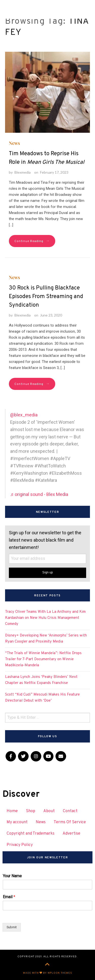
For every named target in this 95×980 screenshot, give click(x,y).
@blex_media (24, 415)
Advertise (71, 834)
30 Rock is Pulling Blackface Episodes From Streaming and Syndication (46, 297)
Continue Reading (32, 241)
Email (9, 897)
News (14, 143)
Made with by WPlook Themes (48, 973)
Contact (70, 811)
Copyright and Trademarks (31, 834)
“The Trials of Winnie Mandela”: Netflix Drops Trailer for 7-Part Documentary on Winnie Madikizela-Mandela (43, 659)
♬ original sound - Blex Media (39, 494)
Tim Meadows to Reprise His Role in (47, 158)
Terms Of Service (70, 822)
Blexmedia (23, 172)
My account (17, 822)
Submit (12, 927)
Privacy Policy (20, 845)
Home (12, 811)
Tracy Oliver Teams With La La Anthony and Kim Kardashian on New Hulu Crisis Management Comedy (45, 618)
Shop (31, 811)
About (49, 811)
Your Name (12, 876)
